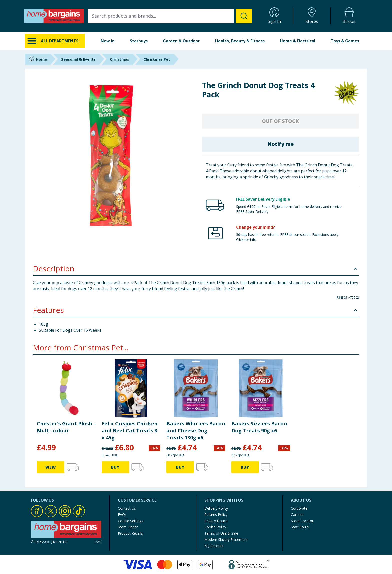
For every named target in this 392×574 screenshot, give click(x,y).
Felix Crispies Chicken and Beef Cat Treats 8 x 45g (130, 430)
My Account (214, 546)
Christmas (120, 59)
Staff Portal (300, 527)
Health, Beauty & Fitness (240, 41)
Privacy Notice (216, 521)
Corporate (299, 508)
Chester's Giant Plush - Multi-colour (66, 427)
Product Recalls (130, 533)
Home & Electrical (298, 41)
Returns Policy (216, 514)
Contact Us (127, 508)
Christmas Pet (157, 59)
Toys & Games (345, 41)
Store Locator (302, 521)
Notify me (281, 144)
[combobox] (170, 16)
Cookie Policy (215, 527)
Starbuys (139, 41)
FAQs (122, 514)
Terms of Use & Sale (221, 533)
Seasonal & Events (78, 59)
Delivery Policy (216, 508)
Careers (297, 514)
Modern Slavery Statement (226, 539)
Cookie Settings (131, 521)
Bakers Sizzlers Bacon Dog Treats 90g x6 (259, 427)
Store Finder (128, 527)
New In (108, 41)
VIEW (51, 467)
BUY (115, 467)
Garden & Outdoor (181, 41)
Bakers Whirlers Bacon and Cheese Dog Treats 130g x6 (196, 430)
